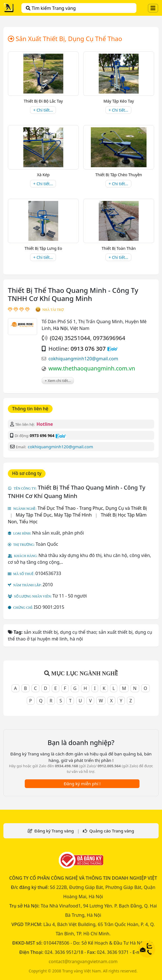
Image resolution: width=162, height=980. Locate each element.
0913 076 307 (88, 349)
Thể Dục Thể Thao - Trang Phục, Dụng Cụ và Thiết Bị (92, 508)
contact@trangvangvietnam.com (83, 961)
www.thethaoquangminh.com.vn (92, 368)
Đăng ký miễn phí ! (82, 784)
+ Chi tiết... (43, 110)
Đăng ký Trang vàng (54, 831)
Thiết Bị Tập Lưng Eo (43, 248)
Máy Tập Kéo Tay (119, 101)
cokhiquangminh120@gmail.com (83, 359)
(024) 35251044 (70, 338)
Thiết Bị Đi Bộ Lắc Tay (43, 101)
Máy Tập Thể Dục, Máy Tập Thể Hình (54, 515)
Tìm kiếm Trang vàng (51, 8)
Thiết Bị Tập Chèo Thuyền (119, 175)
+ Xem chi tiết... (58, 381)
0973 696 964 (42, 435)
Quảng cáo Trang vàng (112, 831)
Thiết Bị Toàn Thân (119, 248)
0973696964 (109, 338)
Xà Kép (43, 175)
